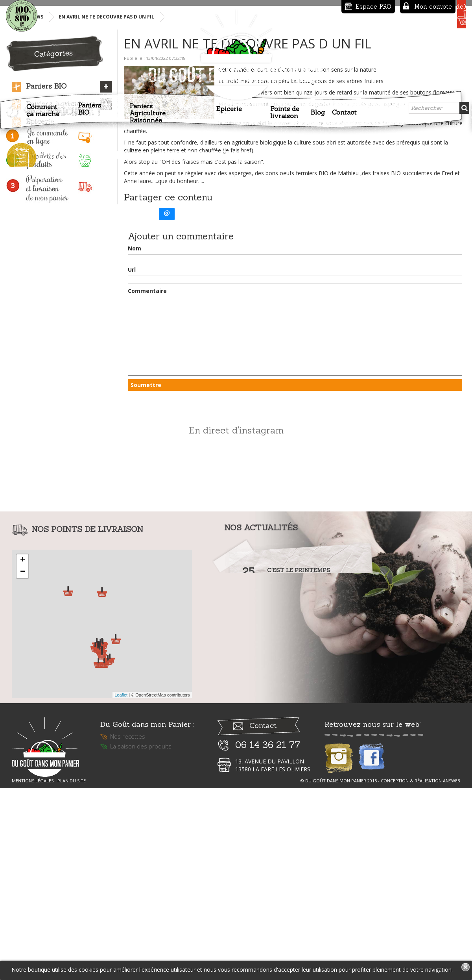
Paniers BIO (89, 105)
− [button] (23, 748)
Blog (318, 109)
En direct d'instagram (236, 606)
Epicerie (229, 105)
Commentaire (147, 467)
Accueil (13, 110)
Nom (135, 424)
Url (132, 446)
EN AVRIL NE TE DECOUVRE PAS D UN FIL (106, 193)
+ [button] (23, 736)
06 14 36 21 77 (268, 926)
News (36, 193)
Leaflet (121, 871)
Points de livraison (285, 109)
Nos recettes (128, 917)
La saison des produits (141, 927)
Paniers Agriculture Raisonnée (147, 109)
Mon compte (372, 6)
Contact (344, 109)
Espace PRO (312, 6)
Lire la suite (284, 767)
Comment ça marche (43, 107)
